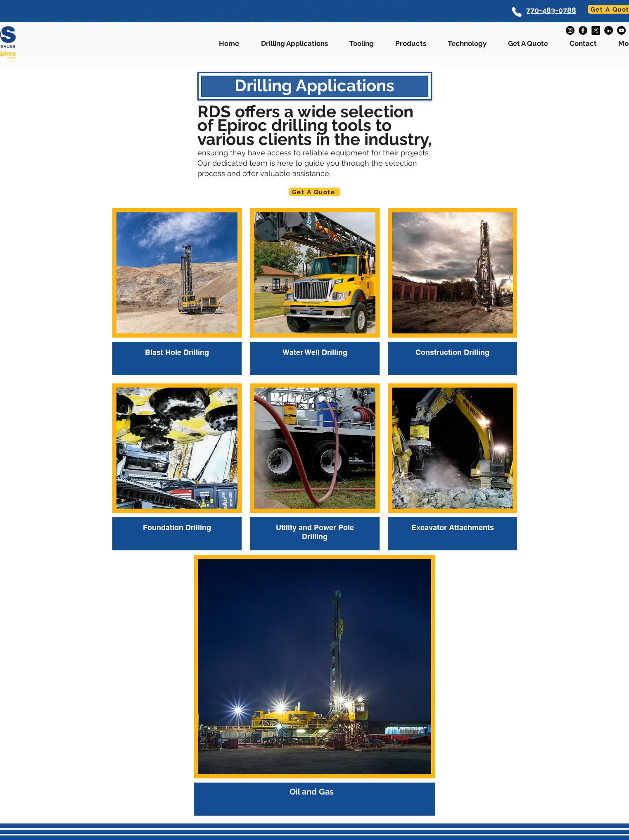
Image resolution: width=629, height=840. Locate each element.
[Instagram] (570, 30)
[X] (596, 30)
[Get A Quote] (314, 192)
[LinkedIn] (609, 30)
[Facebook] (583, 30)
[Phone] (517, 12)
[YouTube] (621, 30)
